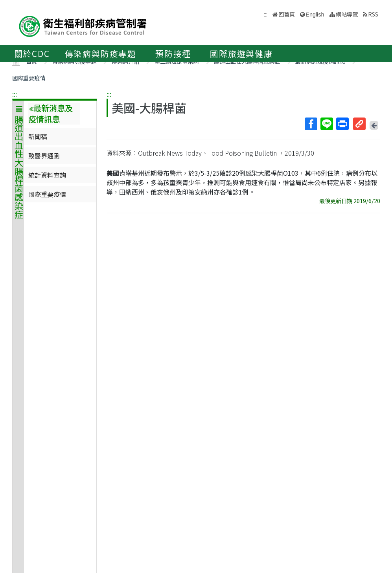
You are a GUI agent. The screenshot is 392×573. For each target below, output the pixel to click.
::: (15, 94)
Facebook (311, 124)
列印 (342, 124)
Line (326, 124)
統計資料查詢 (47, 175)
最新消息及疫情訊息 (51, 114)
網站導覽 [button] (347, 14)
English (315, 15)
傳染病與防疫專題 (101, 53)
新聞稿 (38, 136)
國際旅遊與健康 (241, 53)
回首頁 (287, 14)
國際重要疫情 (29, 78)
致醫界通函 (44, 156)
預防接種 (173, 53)
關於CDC (32, 53)
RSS (373, 14)
